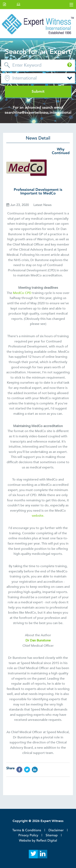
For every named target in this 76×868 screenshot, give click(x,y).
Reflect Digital (47, 841)
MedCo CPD (22, 293)
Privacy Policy (28, 835)
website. (38, 516)
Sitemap (52, 835)
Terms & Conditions (27, 830)
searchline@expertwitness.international (38, 113)
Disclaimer (56, 830)
